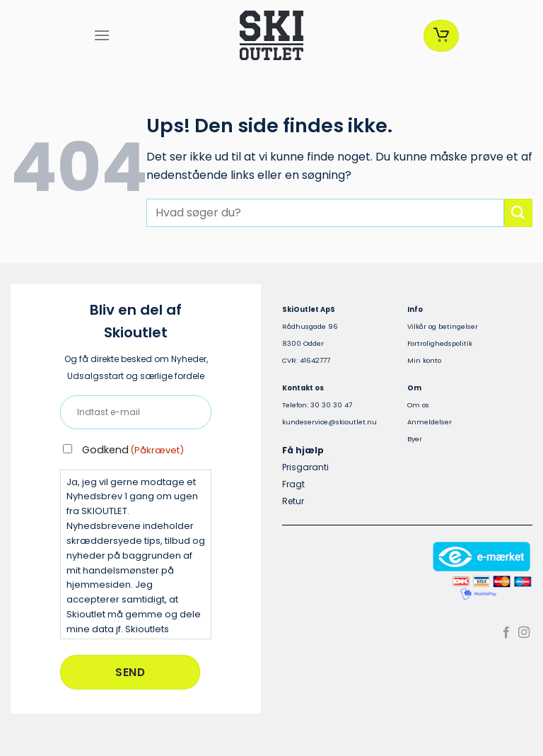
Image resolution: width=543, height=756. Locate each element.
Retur (293, 501)
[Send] (518, 213)
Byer (415, 439)
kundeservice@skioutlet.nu (329, 422)
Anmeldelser (430, 422)
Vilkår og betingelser (443, 326)
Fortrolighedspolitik (440, 343)
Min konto (424, 360)
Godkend (133, 450)
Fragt (293, 484)
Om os (418, 405)
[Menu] (102, 35)
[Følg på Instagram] (524, 633)
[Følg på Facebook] (506, 633)
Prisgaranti (305, 467)
